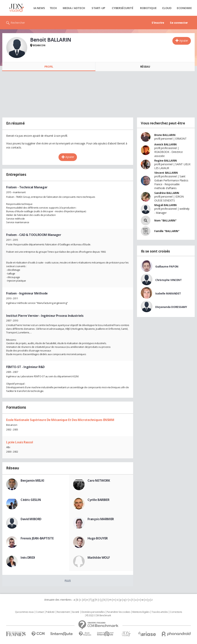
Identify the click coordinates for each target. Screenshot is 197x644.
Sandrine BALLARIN (167, 193)
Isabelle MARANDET (168, 293)
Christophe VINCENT (168, 280)
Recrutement (63, 612)
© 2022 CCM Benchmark (99, 615)
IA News (39, 8)
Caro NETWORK (99, 480)
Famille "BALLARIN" (167, 231)
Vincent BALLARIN (166, 173)
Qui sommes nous (24, 612)
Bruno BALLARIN (165, 135)
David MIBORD (31, 519)
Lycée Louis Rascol (20, 442)
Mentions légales (141, 612)
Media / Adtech (74, 8)
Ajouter (184, 41)
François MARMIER (101, 519)
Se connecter (179, 23)
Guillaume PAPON (167, 266)
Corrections (176, 612)
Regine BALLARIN (166, 161)
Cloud (167, 8)
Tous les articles (160, 612)
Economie (184, 8)
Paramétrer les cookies (119, 612)
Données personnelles (93, 612)
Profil (49, 67)
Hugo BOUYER (98, 538)
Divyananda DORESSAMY (171, 307)
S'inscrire (158, 23)
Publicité (50, 612)
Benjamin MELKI (32, 480)
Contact (40, 612)
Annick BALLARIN (165, 144)
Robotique (148, 8)
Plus (68, 580)
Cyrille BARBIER (98, 500)
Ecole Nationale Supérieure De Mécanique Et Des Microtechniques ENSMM (60, 420)
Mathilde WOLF (99, 558)
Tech (53, 8)
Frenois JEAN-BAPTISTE (37, 538)
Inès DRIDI (28, 558)
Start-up (98, 8)
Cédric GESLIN (31, 500)
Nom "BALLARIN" (165, 220)
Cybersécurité (123, 8)
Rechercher (18, 23)
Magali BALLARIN (165, 205)
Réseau (145, 67)
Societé (76, 612)
